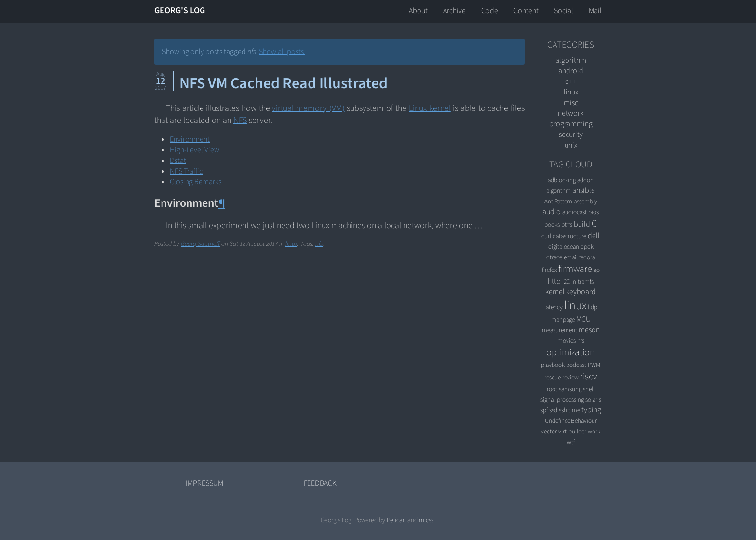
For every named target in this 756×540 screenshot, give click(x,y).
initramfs (582, 281)
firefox (549, 270)
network (571, 113)
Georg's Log (180, 10)
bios (594, 212)
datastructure (569, 236)
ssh (563, 410)
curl (546, 236)
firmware (575, 269)
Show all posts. (282, 52)
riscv (588, 377)
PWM (594, 365)
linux (291, 244)
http (554, 281)
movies (567, 341)
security (571, 135)
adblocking (562, 180)
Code (490, 11)
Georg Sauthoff (200, 244)
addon (585, 180)
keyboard (581, 292)
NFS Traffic (186, 171)
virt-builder (572, 431)
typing (591, 410)
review (570, 377)
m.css (426, 520)
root (552, 389)
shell (589, 389)
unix (571, 145)
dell (594, 236)
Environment (190, 139)
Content (526, 11)
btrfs (567, 224)
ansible (584, 190)
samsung (570, 389)
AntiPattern (558, 201)
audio (552, 212)
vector (549, 431)
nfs (319, 244)
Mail (595, 11)
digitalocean (564, 247)
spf (544, 410)
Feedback (320, 483)
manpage (563, 319)
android (571, 71)
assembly (586, 201)
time (574, 410)
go (597, 270)
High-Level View (195, 150)
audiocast (574, 212)
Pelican (396, 520)
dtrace (554, 257)
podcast (576, 365)
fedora (587, 257)
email (571, 257)
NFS (240, 120)
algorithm (571, 60)
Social (564, 11)
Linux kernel (430, 108)
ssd (553, 410)
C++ (571, 81)
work (594, 431)
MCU (583, 319)
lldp (593, 307)
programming (571, 124)
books (552, 224)
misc (571, 103)
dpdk (587, 247)
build (582, 224)
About (418, 11)
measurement (560, 330)
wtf (571, 442)
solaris (593, 399)
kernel (555, 292)
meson (589, 330)
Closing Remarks (196, 182)
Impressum (204, 483)
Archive (454, 11)
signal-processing (562, 399)
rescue (553, 377)
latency (553, 307)
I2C (566, 281)
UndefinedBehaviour (571, 421)
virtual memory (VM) (308, 108)
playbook (553, 365)
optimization (571, 352)
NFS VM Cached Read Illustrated (283, 83)
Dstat (178, 161)
